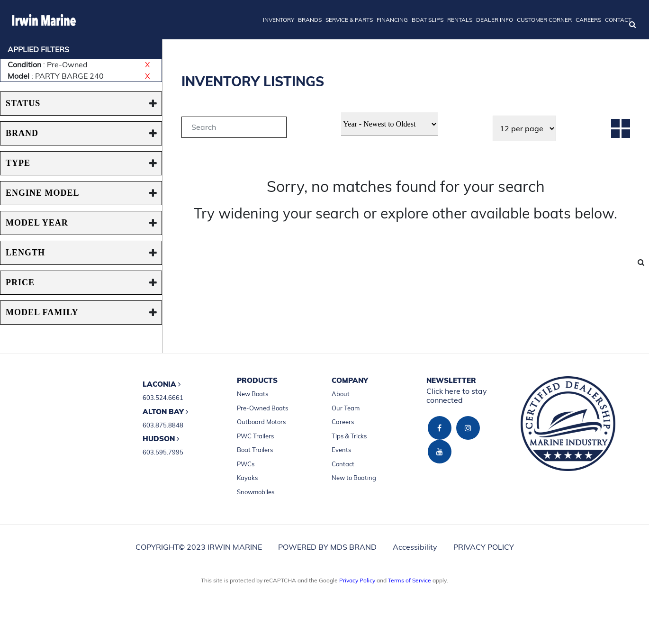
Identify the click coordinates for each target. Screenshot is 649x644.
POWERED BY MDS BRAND (327, 547)
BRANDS (310, 20)
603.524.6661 (163, 398)
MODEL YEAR (37, 223)
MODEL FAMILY (42, 312)
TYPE (18, 163)
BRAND (22, 133)
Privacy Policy (357, 580)
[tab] (234, 129)
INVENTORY (279, 20)
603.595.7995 (163, 452)
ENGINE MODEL (43, 193)
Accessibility (415, 547)
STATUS (23, 103)
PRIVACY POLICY (484, 547)
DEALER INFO (495, 20)
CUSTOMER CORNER (544, 20)
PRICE (20, 282)
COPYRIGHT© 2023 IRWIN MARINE (199, 547)
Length (25, 253)
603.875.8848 (163, 425)
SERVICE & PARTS (349, 20)
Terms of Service (410, 580)
